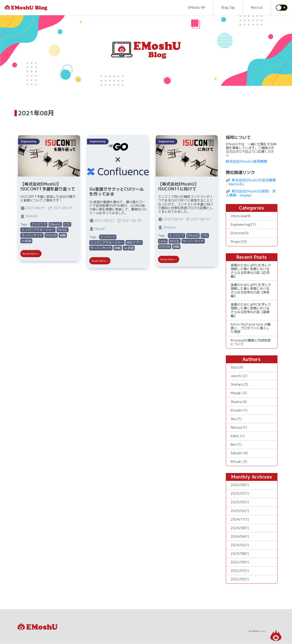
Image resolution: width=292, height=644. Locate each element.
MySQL (63, 230)
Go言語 (26, 241)
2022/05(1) (240, 579)
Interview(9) (241, 216)
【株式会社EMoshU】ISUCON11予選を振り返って (48, 186)
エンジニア (39, 224)
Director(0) (240, 233)
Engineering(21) (243, 224)
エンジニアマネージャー (38, 230)
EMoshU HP (197, 8)
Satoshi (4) (239, 453)
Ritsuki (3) (239, 462)
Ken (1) (236, 444)
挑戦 (63, 235)
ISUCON (51, 235)
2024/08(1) (240, 528)
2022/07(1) (240, 571)
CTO (67, 224)
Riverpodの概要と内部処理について (251, 342)
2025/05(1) (240, 502)
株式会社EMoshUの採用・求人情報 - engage (251, 193)
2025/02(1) (240, 511)
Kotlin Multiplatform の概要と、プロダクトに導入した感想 (251, 328)
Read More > (31, 254)
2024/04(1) (240, 536)
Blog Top (228, 8)
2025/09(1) (240, 485)
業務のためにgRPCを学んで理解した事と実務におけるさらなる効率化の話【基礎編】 (251, 310)
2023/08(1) (240, 554)
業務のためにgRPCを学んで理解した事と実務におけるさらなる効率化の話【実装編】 (251, 290)
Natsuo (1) (239, 427)
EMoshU (55, 224)
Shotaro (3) (239, 384)
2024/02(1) (240, 545)
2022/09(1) (240, 562)
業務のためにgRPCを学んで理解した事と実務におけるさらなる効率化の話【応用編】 (251, 271)
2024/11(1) (240, 519)
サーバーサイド (32, 235)
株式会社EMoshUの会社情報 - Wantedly (251, 182)
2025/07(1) (240, 493)
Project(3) (239, 242)
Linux (163, 241)
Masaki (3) (239, 393)
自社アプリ (134, 242)
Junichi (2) (239, 376)
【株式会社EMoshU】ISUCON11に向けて (178, 186)
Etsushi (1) (239, 410)
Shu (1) (236, 419)
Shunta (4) (239, 402)
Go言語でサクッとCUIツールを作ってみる (116, 192)
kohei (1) (238, 436)
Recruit (257, 8)
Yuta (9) (237, 367)
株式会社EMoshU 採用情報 (246, 161)
